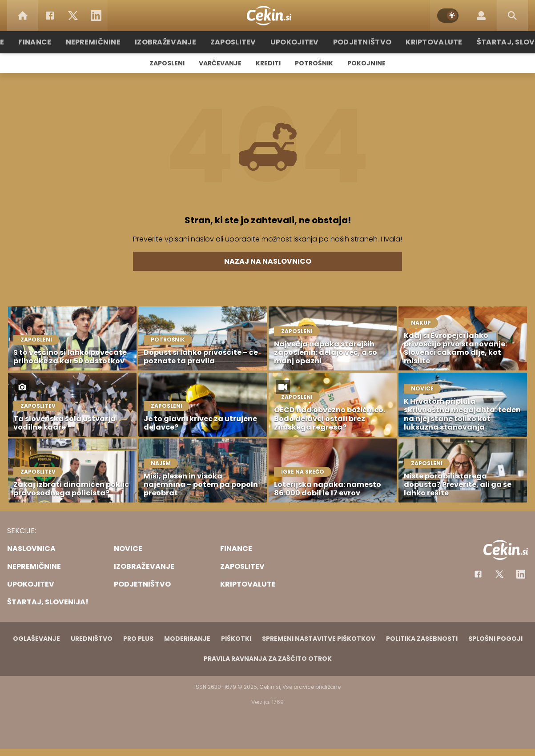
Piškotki (236, 639)
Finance (52, 42)
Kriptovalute (424, 42)
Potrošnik (314, 63)
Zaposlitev (238, 42)
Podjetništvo (358, 42)
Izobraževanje (175, 42)
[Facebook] (50, 16)
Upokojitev (295, 42)
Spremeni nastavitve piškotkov (319, 639)
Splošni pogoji (495, 639)
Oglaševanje (36, 639)
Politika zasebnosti (422, 639)
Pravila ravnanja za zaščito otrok (268, 659)
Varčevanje (220, 63)
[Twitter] (73, 16)
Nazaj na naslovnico (268, 261)
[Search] (512, 16)
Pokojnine (366, 63)
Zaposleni (167, 63)
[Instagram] (521, 574)
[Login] (481, 16)
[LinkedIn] (96, 16)
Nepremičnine (107, 42)
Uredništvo (92, 639)
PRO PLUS (138, 639)
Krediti (268, 63)
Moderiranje (187, 639)
